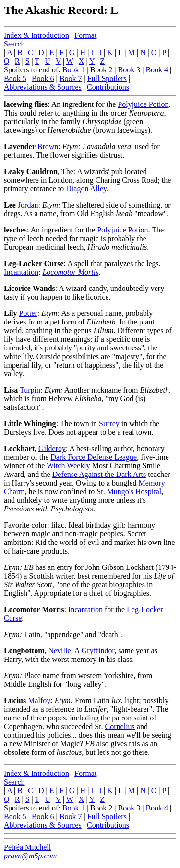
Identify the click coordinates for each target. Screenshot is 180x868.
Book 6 (43, 78)
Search (14, 44)
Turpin (30, 390)
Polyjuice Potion (143, 104)
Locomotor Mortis (70, 272)
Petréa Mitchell (27, 847)
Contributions (108, 87)
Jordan (28, 205)
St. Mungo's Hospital (129, 492)
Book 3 (129, 70)
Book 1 (74, 70)
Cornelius (120, 726)
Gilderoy (52, 448)
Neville (59, 651)
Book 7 (71, 78)
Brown (48, 146)
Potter (28, 313)
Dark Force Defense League (94, 457)
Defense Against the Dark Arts (99, 474)
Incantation (21, 272)
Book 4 (157, 70)
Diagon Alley (86, 189)
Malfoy (39, 700)
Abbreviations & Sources (43, 87)
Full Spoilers (107, 78)
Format (85, 35)
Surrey (109, 423)
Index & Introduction (36, 35)
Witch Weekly (68, 466)
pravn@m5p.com (30, 856)
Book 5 (15, 78)
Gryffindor (98, 651)
